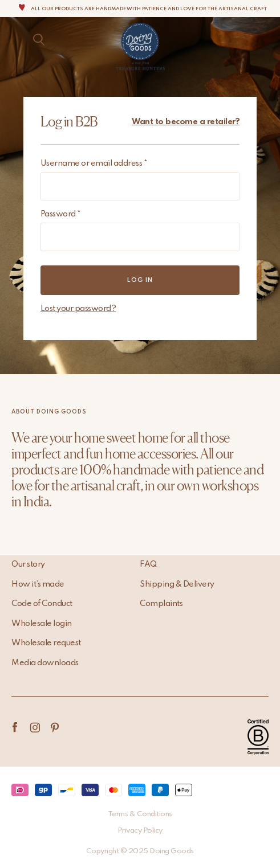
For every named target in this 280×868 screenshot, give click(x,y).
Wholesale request (46, 643)
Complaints (161, 604)
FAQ (148, 564)
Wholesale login (42, 624)
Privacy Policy (140, 831)
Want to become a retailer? (186, 122)
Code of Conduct (42, 604)
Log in (140, 280)
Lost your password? (78, 309)
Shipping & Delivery (177, 584)
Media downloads (45, 663)
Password (61, 214)
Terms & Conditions (140, 814)
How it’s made (38, 584)
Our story (28, 564)
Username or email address (94, 163)
